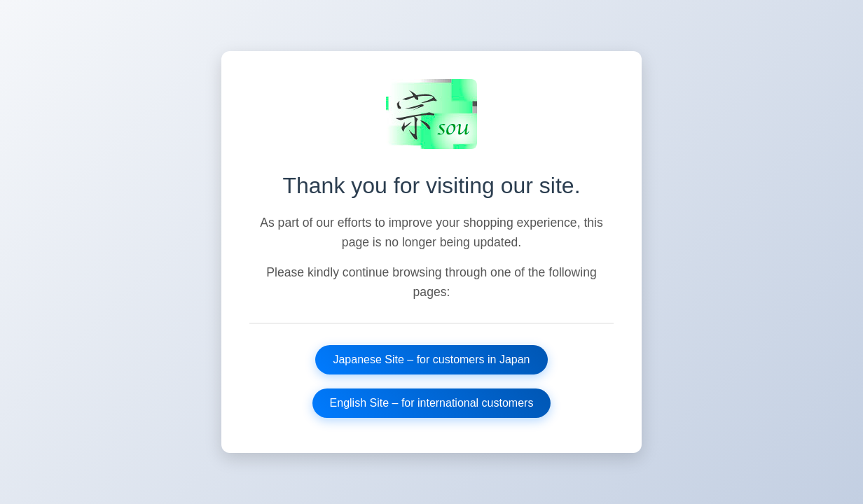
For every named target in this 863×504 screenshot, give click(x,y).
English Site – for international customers (432, 403)
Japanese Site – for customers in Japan (431, 359)
